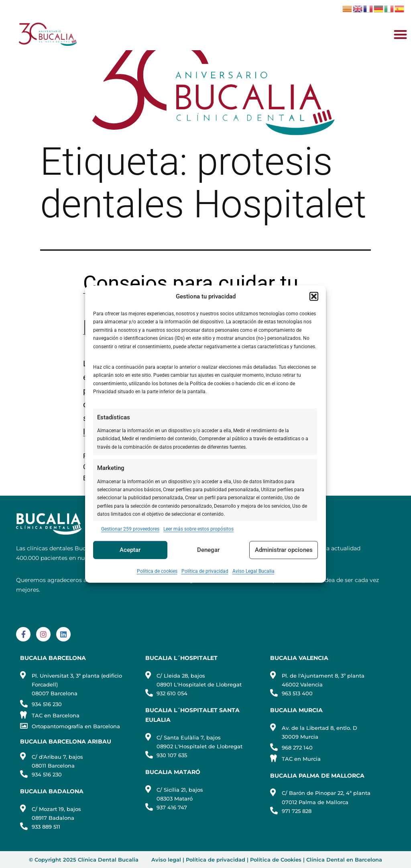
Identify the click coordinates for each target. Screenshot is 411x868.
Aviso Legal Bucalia (253, 571)
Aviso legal (166, 860)
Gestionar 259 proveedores (130, 529)
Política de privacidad (205, 571)
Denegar (208, 550)
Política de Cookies (276, 860)
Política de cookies (157, 571)
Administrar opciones (284, 550)
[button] (314, 296)
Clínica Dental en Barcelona (344, 860)
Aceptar (130, 550)
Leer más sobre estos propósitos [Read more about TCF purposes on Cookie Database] (198, 529)
